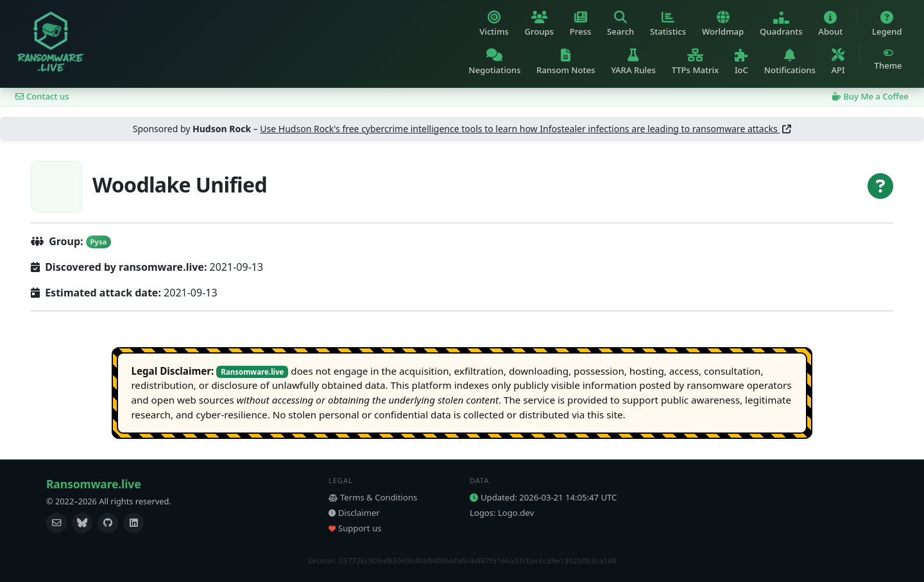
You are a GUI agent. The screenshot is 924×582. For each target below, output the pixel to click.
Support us (355, 528)
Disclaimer (354, 513)
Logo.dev (516, 513)
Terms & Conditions (373, 497)
